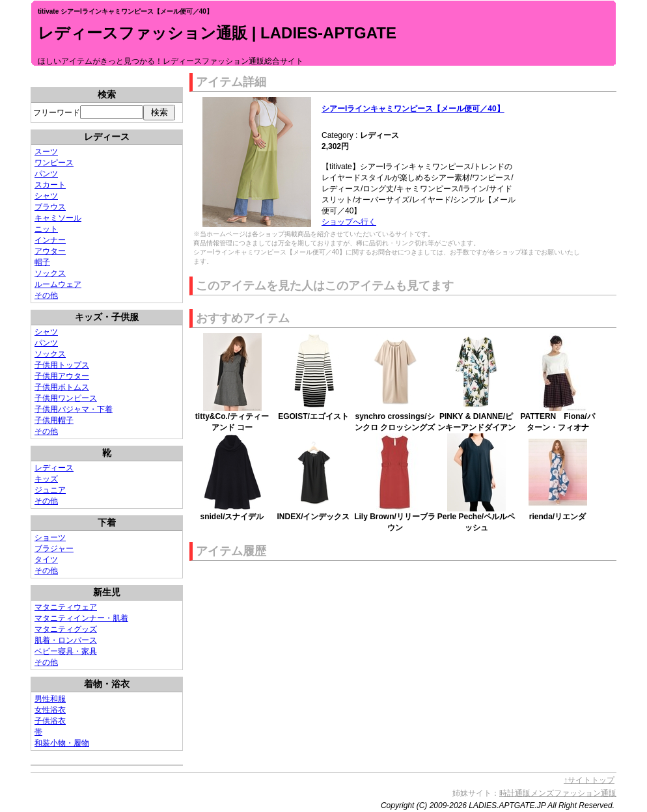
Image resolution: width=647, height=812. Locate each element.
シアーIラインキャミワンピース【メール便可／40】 (413, 109)
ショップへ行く (349, 222)
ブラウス (50, 207)
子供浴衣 (50, 721)
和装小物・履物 (62, 743)
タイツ (46, 560)
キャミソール (58, 218)
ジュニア (50, 490)
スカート (50, 185)
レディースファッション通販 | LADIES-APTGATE (217, 33)
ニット (46, 229)
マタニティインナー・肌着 (81, 618)
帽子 (42, 262)
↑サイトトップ (589, 780)
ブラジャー (54, 548)
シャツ (46, 196)
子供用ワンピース (66, 398)
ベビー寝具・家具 (66, 651)
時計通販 (515, 793)
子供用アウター (62, 376)
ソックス (50, 273)
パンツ (46, 174)
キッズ (46, 479)
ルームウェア (58, 284)
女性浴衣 (50, 710)
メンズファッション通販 (573, 793)
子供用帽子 (54, 420)
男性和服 (50, 699)
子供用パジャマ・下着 (74, 409)
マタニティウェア (66, 607)
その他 (46, 295)
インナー (50, 240)
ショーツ (50, 537)
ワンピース (54, 163)
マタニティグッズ (66, 629)
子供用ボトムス (62, 387)
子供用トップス (62, 365)
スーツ (46, 152)
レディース (54, 468)
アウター (50, 251)
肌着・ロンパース (66, 640)
